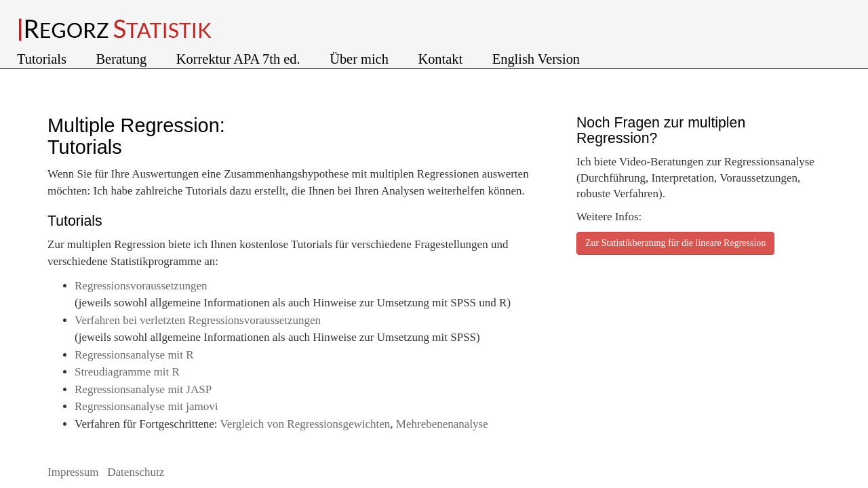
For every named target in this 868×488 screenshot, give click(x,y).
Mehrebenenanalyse (442, 424)
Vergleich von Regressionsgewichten (305, 424)
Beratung (123, 59)
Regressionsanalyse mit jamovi (146, 406)
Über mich (361, 59)
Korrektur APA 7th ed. (240, 59)
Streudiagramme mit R (127, 372)
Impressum (75, 472)
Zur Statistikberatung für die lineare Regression (675, 243)
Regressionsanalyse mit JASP (143, 389)
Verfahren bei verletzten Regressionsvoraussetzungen (198, 320)
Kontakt (442, 59)
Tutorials (43, 59)
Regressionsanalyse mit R (134, 355)
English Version (536, 59)
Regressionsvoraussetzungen (141, 286)
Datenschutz (136, 472)
